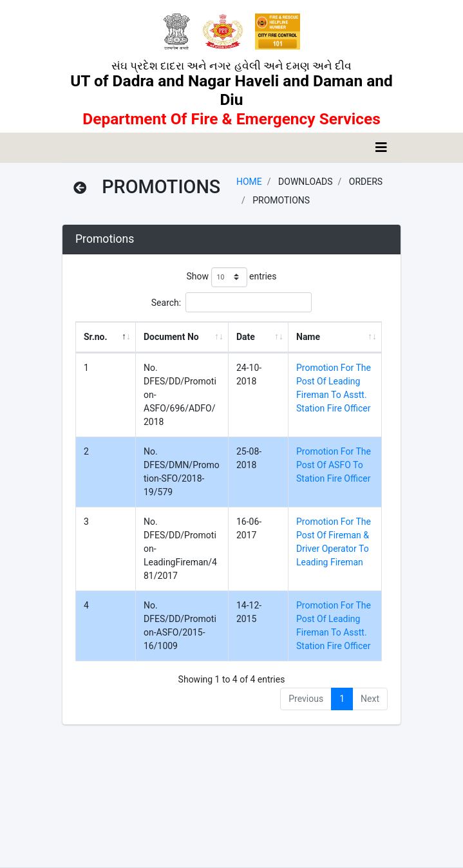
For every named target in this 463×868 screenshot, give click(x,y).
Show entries (231, 277)
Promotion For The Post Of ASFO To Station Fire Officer (334, 465)
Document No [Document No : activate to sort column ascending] (171, 337)
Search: (231, 302)
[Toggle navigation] (381, 147)
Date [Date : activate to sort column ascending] (246, 337)
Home (249, 182)
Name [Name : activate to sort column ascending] (308, 337)
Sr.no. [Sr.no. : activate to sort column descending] (96, 337)
